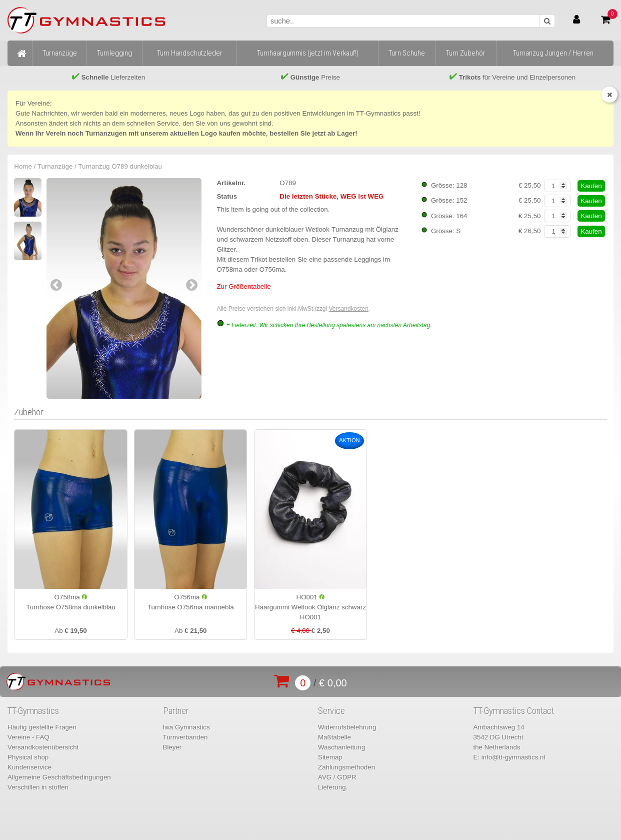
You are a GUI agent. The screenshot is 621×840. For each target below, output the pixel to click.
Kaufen (591, 186)
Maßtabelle (334, 737)
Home (23, 166)
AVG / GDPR (337, 777)
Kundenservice (29, 767)
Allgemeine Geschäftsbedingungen (59, 777)
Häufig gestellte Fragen (42, 727)
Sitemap (330, 757)
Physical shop (28, 757)
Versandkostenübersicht (43, 747)
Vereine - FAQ (28, 737)
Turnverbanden (185, 737)
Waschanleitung (341, 747)
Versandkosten (349, 309)
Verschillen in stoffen (38, 787)
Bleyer (172, 747)
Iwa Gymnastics (186, 727)
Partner (176, 711)
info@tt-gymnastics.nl (513, 757)
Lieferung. (333, 787)
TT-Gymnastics (33, 711)
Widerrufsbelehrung (347, 727)
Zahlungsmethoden (346, 767)
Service (331, 711)
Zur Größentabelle (243, 286)
